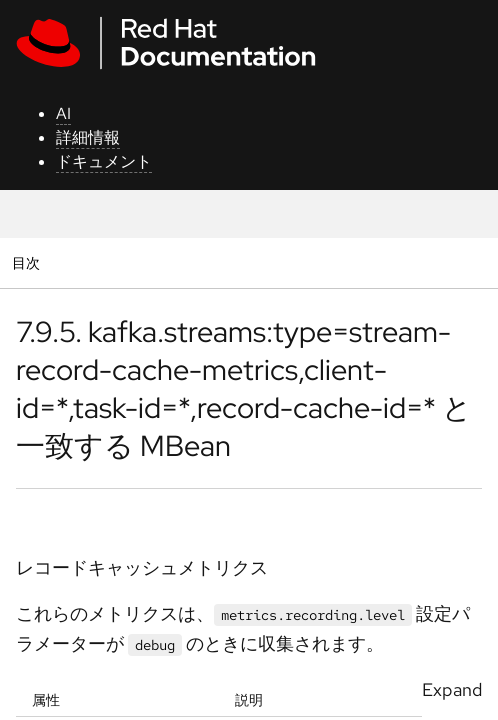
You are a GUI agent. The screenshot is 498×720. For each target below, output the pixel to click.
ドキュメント (104, 161)
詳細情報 (88, 137)
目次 (28, 262)
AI (63, 113)
